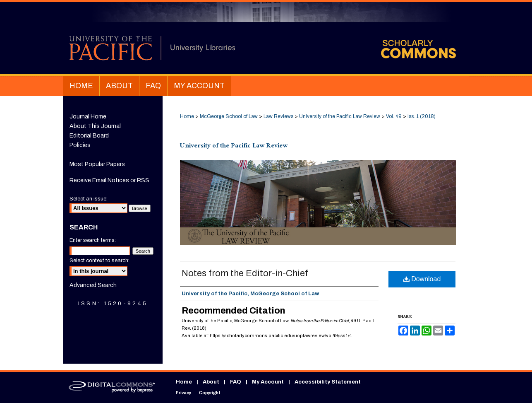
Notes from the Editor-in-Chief (245, 273)
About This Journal (95, 126)
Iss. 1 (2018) (422, 116)
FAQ (236, 382)
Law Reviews (278, 116)
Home (187, 116)
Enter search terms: (93, 240)
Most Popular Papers (97, 164)
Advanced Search (93, 285)
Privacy (183, 393)
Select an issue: (89, 199)
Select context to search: (99, 261)
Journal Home (88, 117)
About (211, 382)
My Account (268, 382)
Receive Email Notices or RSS (109, 180)
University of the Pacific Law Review (340, 116)
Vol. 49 (394, 116)
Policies (80, 145)
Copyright (210, 393)
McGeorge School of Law (229, 116)
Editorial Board (89, 136)
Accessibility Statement (328, 382)
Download (422, 279)
